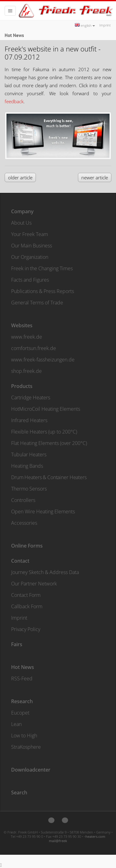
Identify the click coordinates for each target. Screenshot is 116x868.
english (85, 25)
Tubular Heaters (29, 454)
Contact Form (26, 595)
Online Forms (27, 546)
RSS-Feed (22, 679)
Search (19, 793)
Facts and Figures (30, 280)
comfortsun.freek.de (34, 348)
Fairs (17, 644)
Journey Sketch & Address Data (45, 572)
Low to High (24, 736)
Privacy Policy (26, 629)
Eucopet (20, 713)
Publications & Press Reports (43, 291)
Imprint (105, 25)
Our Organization (30, 257)
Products (22, 386)
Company (22, 211)
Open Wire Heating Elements (43, 511)
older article (20, 177)
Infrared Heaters (29, 420)
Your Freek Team (30, 234)
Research (22, 701)
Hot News (23, 667)
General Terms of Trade (37, 303)
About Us (21, 223)
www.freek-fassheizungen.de (43, 360)
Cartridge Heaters (31, 397)
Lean (16, 724)
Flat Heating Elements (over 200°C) (49, 443)
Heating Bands (27, 466)
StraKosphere (26, 747)
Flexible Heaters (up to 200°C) (44, 432)
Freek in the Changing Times (42, 268)
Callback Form (27, 606)
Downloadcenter (31, 770)
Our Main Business (32, 246)
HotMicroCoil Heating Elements (46, 409)
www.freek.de (27, 337)
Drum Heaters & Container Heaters (49, 477)
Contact (20, 561)
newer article (95, 177)
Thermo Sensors (29, 489)
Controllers (23, 500)
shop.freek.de (26, 371)
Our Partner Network (34, 584)
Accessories (24, 523)
